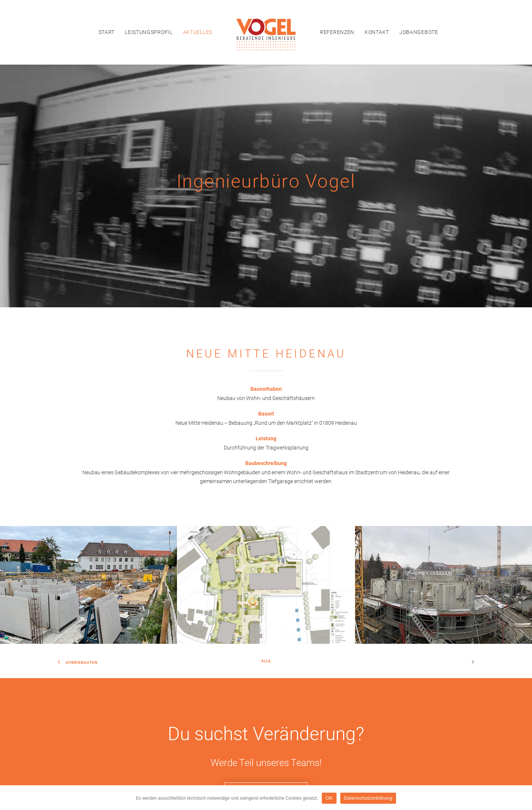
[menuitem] (107, 32)
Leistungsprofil (149, 32)
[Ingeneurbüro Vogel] (266, 32)
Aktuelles (197, 32)
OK (329, 798)
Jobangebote (419, 32)
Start (107, 32)
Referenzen (337, 32)
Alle (266, 498)
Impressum (242, 765)
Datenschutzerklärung (280, 765)
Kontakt (377, 32)
